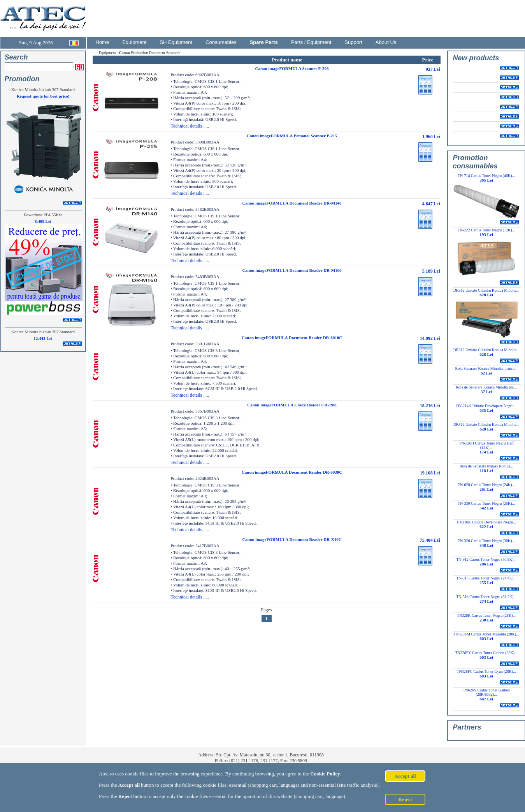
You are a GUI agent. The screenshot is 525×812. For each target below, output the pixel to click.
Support (353, 42)
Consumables (221, 42)
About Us (386, 42)
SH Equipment (176, 42)
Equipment (134, 42)
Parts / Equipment (311, 42)
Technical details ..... (190, 126)
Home (103, 42)
